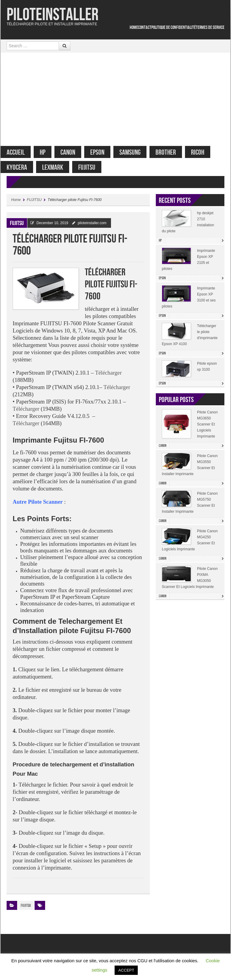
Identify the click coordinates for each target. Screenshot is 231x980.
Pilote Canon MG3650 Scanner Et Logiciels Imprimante (207, 427)
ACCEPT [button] (126, 970)
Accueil (22, 152)
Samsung (136, 152)
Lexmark (59, 167)
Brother (172, 152)
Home (134, 28)
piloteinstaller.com (92, 226)
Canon (74, 152)
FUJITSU (93, 167)
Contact (145, 28)
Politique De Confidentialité (174, 28)
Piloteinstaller (52, 15)
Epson (103, 152)
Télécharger (108, 376)
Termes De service (210, 28)
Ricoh (204, 152)
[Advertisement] (115, 98)
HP (49, 152)
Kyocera (23, 167)
